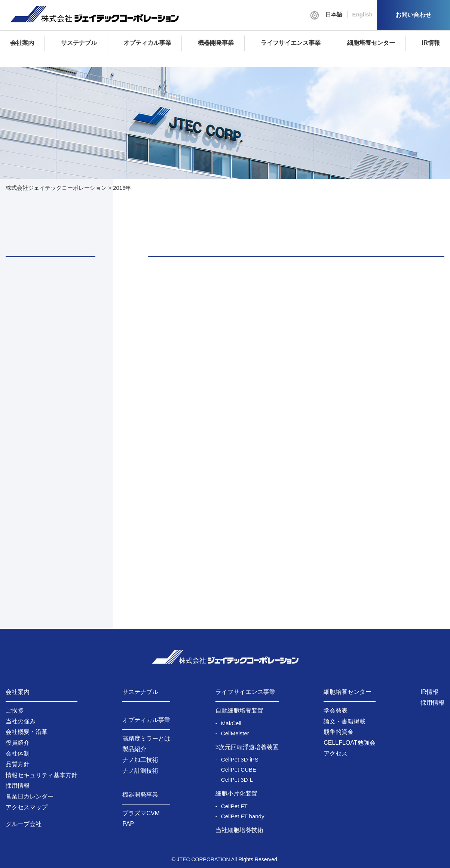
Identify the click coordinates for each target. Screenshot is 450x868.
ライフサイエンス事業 (291, 43)
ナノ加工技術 (140, 760)
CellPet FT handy (243, 816)
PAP (128, 824)
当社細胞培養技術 (239, 830)
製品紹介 (134, 749)
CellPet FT (234, 806)
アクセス (336, 753)
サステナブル (79, 43)
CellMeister (235, 733)
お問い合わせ (413, 15)
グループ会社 (24, 824)
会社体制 (18, 753)
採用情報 (18, 786)
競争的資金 (339, 732)
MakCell (231, 723)
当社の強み (21, 721)
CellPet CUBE (239, 770)
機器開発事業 (216, 43)
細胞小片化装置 (236, 793)
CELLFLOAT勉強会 (349, 743)
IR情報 (431, 43)
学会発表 (336, 711)
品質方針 (18, 764)
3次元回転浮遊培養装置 (247, 747)
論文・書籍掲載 (345, 721)
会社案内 (22, 43)
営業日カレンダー (30, 796)
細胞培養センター (371, 43)
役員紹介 (18, 743)
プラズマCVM (141, 813)
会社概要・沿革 (27, 732)
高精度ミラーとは (146, 739)
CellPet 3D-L (237, 780)
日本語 (334, 14)
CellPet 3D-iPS (240, 759)
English (362, 14)
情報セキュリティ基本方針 (42, 775)
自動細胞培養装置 (239, 711)
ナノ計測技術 (140, 771)
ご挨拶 (15, 711)
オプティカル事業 (147, 43)
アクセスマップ (27, 807)
